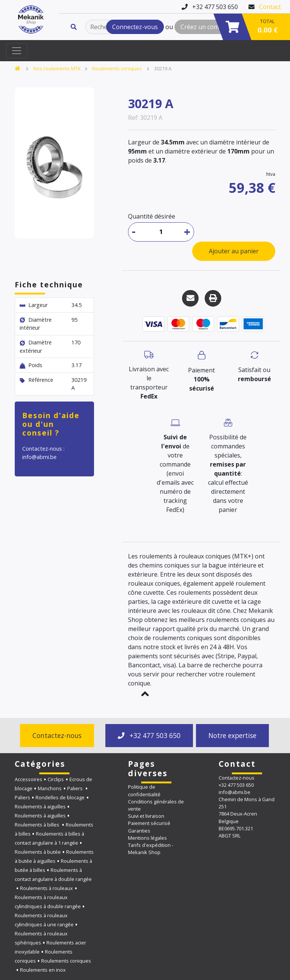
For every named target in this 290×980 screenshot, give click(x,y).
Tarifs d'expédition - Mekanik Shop (151, 849)
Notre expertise (232, 735)
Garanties (139, 831)
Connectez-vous (135, 27)
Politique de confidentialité (144, 790)
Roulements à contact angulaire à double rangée (53, 875)
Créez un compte (204, 27)
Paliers (76, 788)
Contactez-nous (57, 735)
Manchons (50, 788)
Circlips (56, 779)
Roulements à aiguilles (40, 806)
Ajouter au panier (234, 251)
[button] (145, 694)
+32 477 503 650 (149, 735)
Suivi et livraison (146, 816)
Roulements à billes (38, 825)
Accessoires (29, 779)
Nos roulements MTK (57, 68)
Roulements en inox (43, 970)
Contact (270, 7)
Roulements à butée (38, 852)
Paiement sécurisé (149, 823)
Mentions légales (147, 838)
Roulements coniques (117, 68)
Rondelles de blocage (60, 797)
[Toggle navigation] (17, 51)
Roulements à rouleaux (46, 888)
